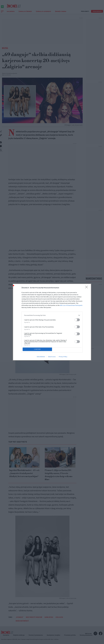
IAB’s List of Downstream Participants (71, 305)
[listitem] (52, 315)
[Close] (87, 288)
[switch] (77, 320)
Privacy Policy (63, 357)
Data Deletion (41, 357)
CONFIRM (37, 349)
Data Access (52, 357)
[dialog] (52, 322)
